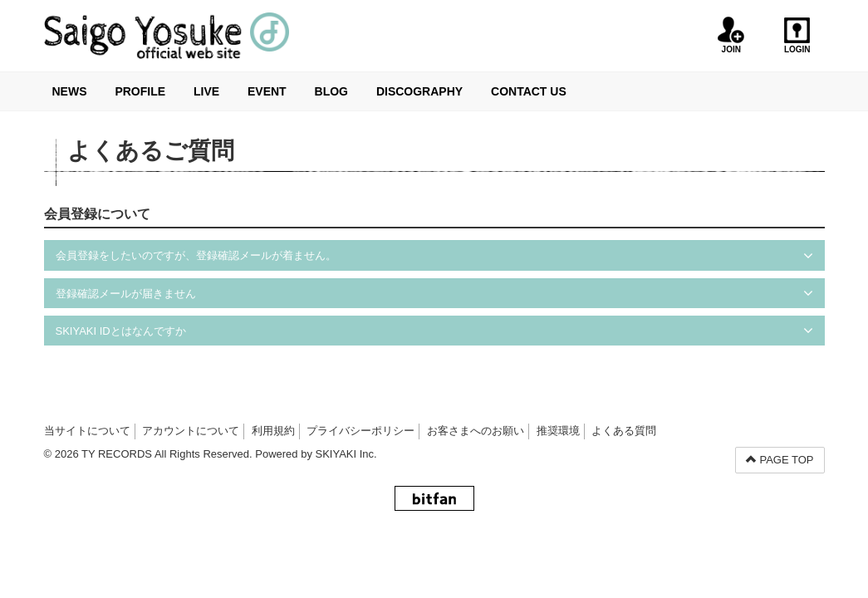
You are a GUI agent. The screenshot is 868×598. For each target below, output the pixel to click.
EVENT (267, 91)
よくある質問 (624, 431)
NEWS (70, 91)
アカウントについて (191, 431)
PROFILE (140, 91)
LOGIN (797, 35)
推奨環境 (558, 431)
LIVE (206, 91)
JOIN (731, 35)
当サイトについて (87, 431)
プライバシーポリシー (360, 431)
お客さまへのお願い (476, 431)
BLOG (331, 91)
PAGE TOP (780, 460)
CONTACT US (529, 91)
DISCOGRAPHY (419, 91)
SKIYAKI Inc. (346, 454)
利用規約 (273, 431)
